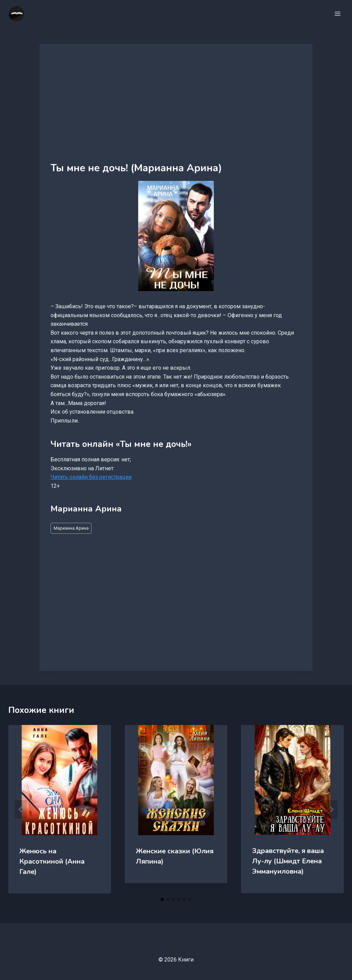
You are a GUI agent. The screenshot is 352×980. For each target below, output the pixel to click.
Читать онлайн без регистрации (91, 477)
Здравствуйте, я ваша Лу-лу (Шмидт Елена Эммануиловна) (288, 861)
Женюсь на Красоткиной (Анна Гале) (52, 861)
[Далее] (331, 809)
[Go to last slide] (21, 809)
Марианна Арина (71, 528)
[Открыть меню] (337, 14)
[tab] (162, 899)
